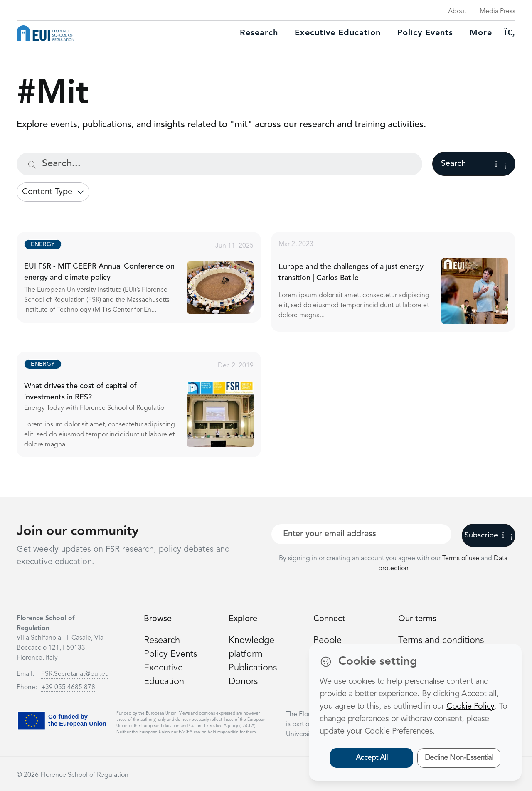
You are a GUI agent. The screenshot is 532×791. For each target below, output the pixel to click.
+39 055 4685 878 (68, 688)
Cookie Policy (470, 707)
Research (259, 33)
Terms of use (462, 559)
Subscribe (489, 535)
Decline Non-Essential (459, 758)
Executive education (338, 33)
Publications (253, 668)
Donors (243, 682)
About (457, 12)
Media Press (498, 12)
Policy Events (425, 33)
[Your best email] (361, 534)
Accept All (372, 758)
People (328, 641)
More (481, 33)
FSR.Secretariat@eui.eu (75, 674)
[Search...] (219, 164)
